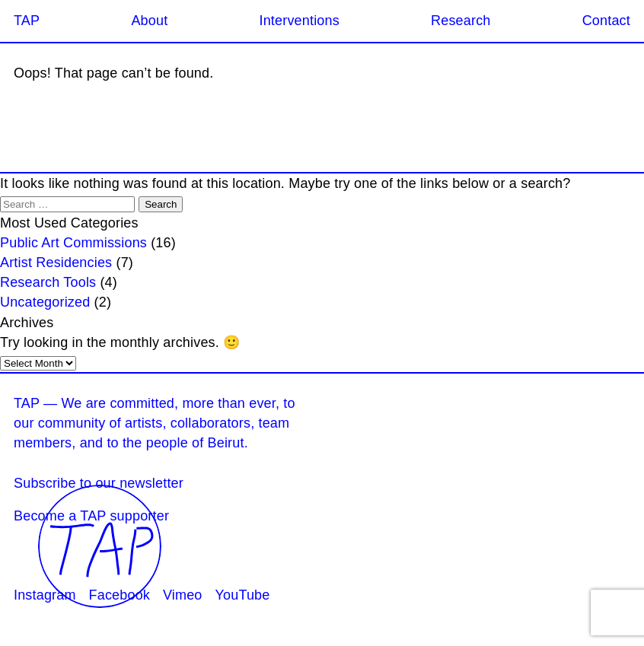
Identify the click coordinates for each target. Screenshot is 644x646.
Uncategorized (45, 302)
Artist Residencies (56, 263)
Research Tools (48, 282)
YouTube (242, 595)
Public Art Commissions (73, 243)
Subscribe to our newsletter (99, 483)
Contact (606, 21)
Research (461, 21)
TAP (27, 21)
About (149, 21)
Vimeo (183, 595)
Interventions (299, 21)
